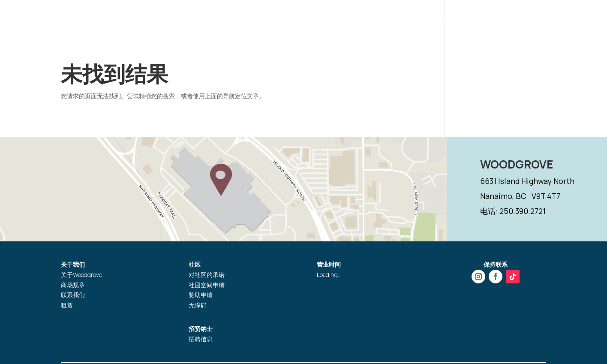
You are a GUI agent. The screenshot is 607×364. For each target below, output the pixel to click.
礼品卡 (454, 19)
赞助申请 (201, 295)
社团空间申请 (207, 285)
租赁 (67, 305)
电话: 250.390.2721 (513, 211)
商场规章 (73, 285)
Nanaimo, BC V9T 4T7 (520, 196)
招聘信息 (201, 339)
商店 (355, 19)
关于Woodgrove (81, 275)
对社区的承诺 (207, 275)
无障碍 (198, 305)
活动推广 (386, 19)
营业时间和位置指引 (307, 19)
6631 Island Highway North (527, 181)
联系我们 (73, 295)
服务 (426, 19)
